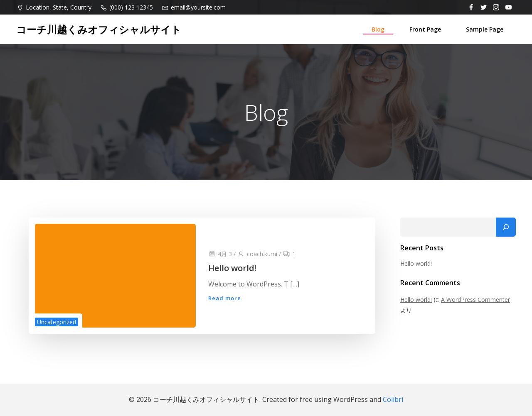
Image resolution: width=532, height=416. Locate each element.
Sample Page (485, 29)
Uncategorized (57, 322)
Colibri (393, 399)
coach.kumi (257, 254)
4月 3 (220, 254)
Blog (378, 29)
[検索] (506, 227)
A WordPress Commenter (475, 300)
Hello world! (416, 263)
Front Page (425, 29)
